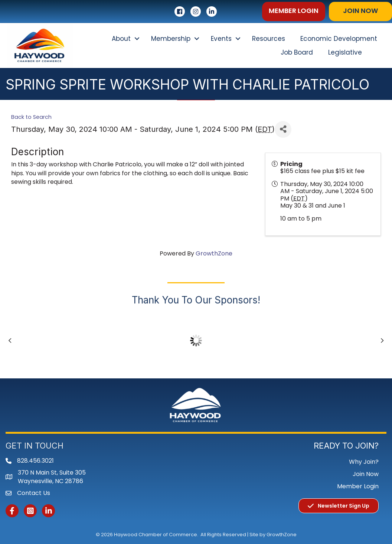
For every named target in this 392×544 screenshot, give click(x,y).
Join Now (366, 474)
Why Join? (364, 462)
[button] (294, 12)
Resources (269, 39)
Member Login (358, 486)
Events (221, 39)
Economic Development (339, 39)
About (121, 39)
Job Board (297, 52)
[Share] (283, 129)
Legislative (345, 52)
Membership (171, 39)
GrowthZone (214, 253)
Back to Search (31, 117)
